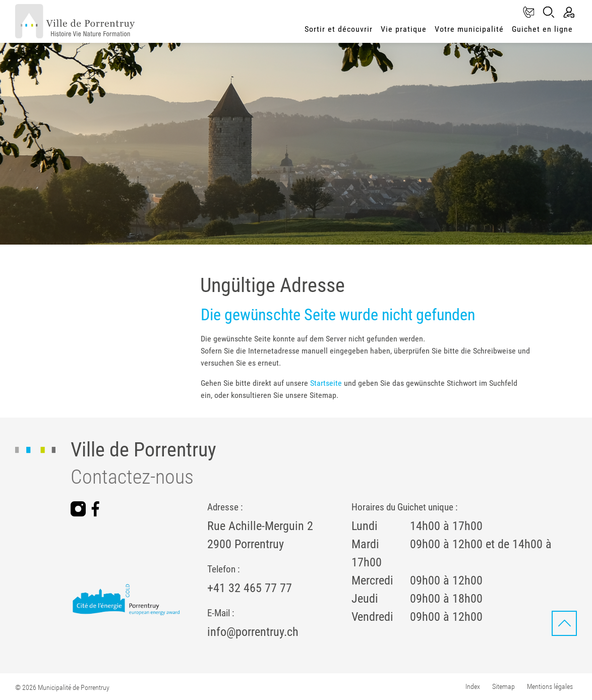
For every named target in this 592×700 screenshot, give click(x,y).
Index (473, 686)
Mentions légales (550, 686)
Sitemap (504, 686)
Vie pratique (404, 29)
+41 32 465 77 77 (250, 588)
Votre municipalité (469, 29)
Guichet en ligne (542, 29)
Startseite (326, 383)
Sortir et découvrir (339, 29)
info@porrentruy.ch (253, 632)
